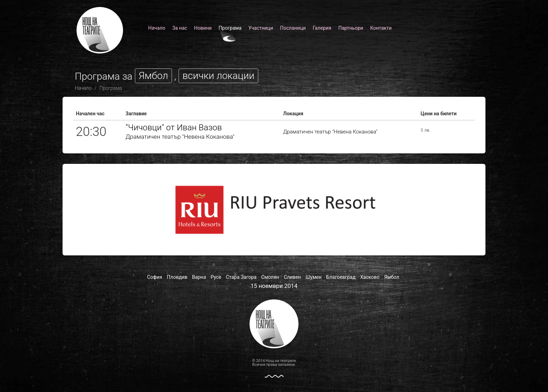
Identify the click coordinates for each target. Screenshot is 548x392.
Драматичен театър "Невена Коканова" (180, 137)
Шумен (313, 277)
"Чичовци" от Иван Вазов (174, 128)
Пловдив (177, 277)
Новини (203, 28)
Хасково (370, 277)
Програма (230, 28)
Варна (199, 277)
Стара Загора (241, 277)
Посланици (293, 28)
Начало (157, 28)
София (155, 277)
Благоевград (341, 277)
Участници (261, 28)
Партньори (351, 28)
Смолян (270, 277)
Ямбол (392, 277)
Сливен (292, 277)
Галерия (322, 28)
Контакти (381, 28)
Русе (216, 277)
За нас (180, 28)
